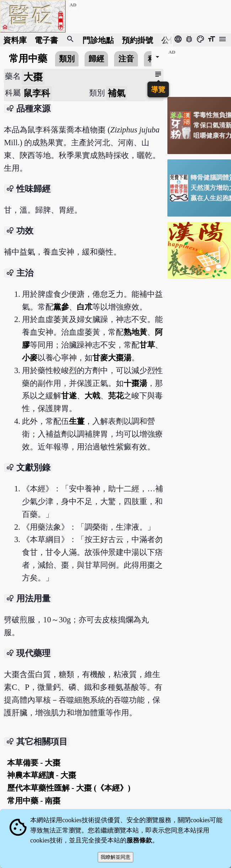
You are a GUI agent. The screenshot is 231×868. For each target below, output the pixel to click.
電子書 (46, 40)
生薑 (77, 421)
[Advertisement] (199, 69)
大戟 (92, 396)
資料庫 (15, 40)
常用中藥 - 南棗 (34, 801)
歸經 (96, 59)
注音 (126, 59)
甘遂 (69, 396)
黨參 (61, 307)
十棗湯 (135, 383)
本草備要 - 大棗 (34, 763)
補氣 (117, 93)
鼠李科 (37, 93)
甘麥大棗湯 (112, 358)
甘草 (147, 345)
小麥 (30, 358)
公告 (169, 40)
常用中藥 (28, 59)
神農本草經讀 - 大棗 (42, 775)
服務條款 (139, 840)
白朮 (85, 307)
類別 (67, 59)
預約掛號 (138, 40)
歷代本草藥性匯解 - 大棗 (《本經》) (69, 788)
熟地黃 (135, 332)
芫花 (116, 396)
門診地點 (98, 40)
